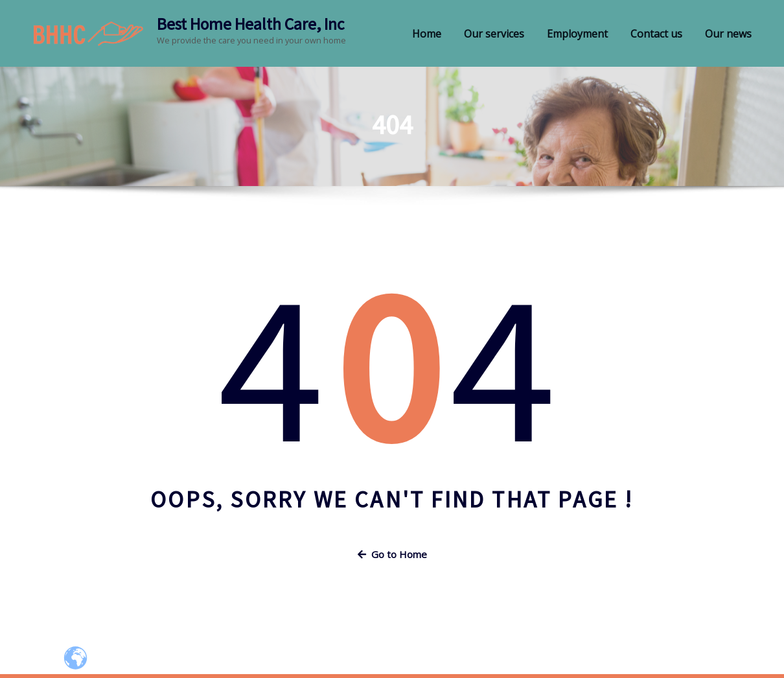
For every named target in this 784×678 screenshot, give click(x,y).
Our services (494, 34)
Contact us (656, 34)
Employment (577, 34)
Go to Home (392, 554)
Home (427, 34)
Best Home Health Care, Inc (250, 24)
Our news (728, 34)
